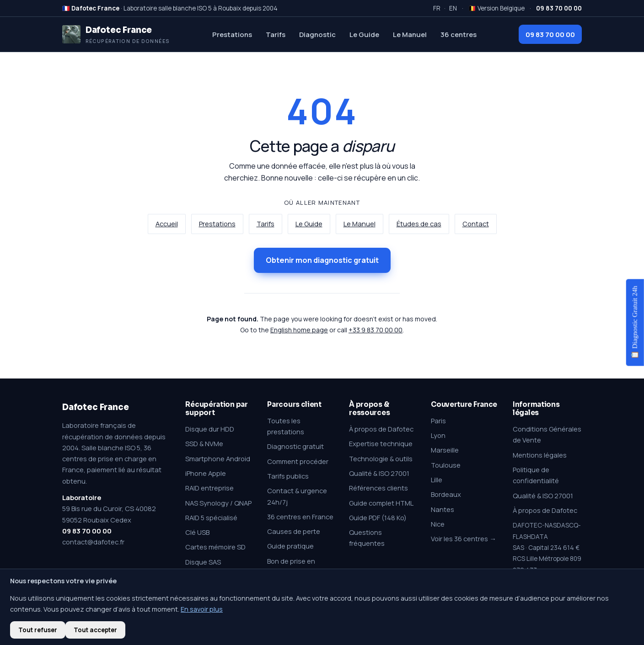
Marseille (445, 450)
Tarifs (276, 34)
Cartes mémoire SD (215, 547)
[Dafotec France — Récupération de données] (116, 34)
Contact (476, 224)
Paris (438, 421)
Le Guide (364, 34)
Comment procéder (298, 461)
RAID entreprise (209, 488)
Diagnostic (317, 34)
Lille (437, 480)
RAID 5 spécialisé (211, 517)
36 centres (459, 34)
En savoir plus (202, 609)
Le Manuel (410, 34)
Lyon (438, 435)
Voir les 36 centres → (464, 538)
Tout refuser (38, 630)
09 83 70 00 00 (550, 34)
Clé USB (197, 532)
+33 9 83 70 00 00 (376, 330)
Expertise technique (381, 443)
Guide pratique (290, 546)
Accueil (167, 224)
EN (453, 8)
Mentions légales (540, 455)
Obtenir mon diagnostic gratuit (322, 260)
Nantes (443, 509)
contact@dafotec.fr (93, 542)
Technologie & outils (381, 458)
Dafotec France (95, 407)
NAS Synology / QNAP (218, 503)
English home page (299, 330)
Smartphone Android (218, 458)
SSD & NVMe (204, 443)
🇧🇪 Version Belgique (496, 8)
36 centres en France (300, 517)
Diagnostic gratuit (295, 446)
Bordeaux (446, 494)
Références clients (378, 488)
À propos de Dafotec (381, 429)
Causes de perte (294, 531)
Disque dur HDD (210, 429)
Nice (438, 524)
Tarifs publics (288, 476)
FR (437, 8)
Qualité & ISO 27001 (379, 473)
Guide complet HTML (381, 503)
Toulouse (446, 465)
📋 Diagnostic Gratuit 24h (635, 322)
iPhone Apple (206, 473)
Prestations (232, 34)
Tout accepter (95, 630)
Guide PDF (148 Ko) (378, 517)
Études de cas (419, 224)
